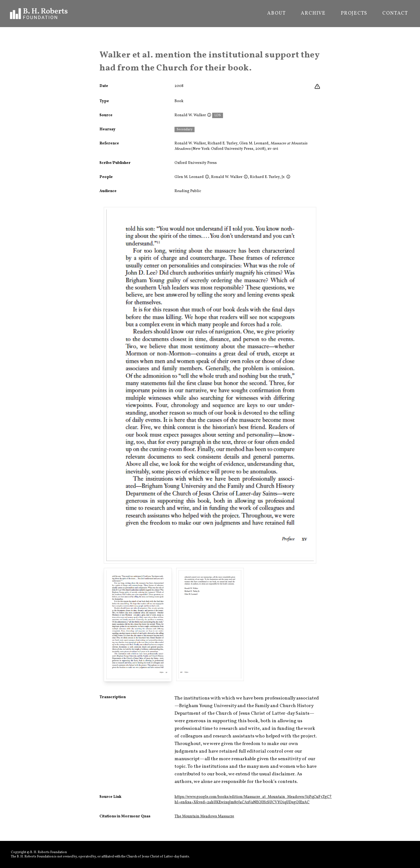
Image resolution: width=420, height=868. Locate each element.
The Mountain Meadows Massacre (204, 816)
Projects (354, 14)
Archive (313, 14)
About (276, 14)
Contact (395, 14)
